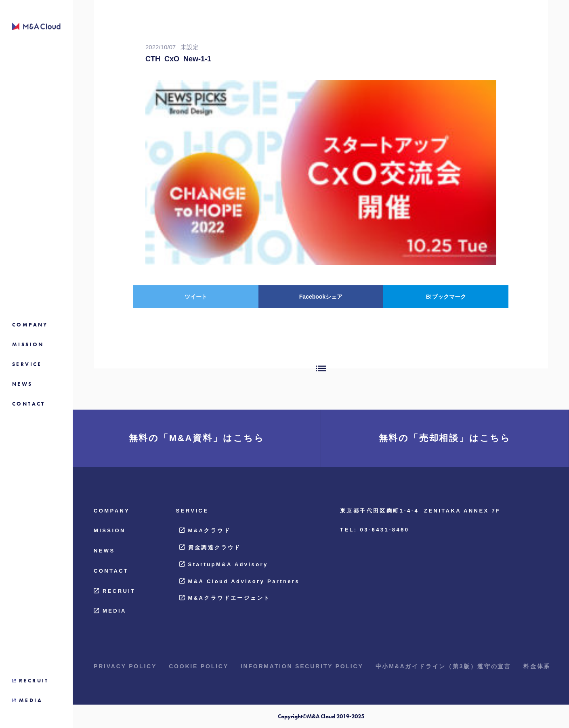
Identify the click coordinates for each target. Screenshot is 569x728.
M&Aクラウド (205, 530)
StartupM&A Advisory (224, 564)
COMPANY (112, 511)
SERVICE (192, 511)
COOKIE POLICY (199, 666)
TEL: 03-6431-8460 (375, 530)
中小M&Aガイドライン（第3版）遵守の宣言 (443, 666)
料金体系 (537, 666)
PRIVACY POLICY (125, 666)
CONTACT (111, 571)
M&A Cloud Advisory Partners (239, 581)
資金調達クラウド (210, 547)
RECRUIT (115, 591)
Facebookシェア (321, 297)
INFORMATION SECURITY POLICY (302, 666)
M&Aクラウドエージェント (225, 598)
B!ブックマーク (446, 297)
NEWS (104, 551)
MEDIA (110, 611)
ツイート (196, 297)
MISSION (110, 530)
